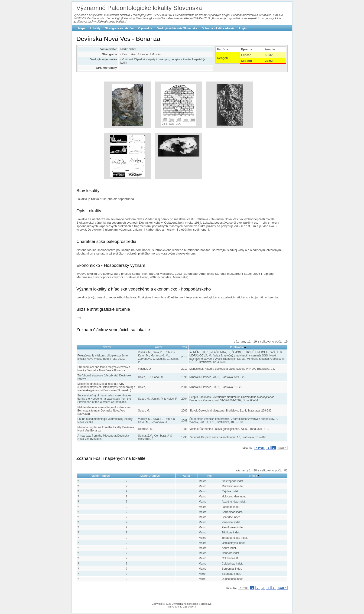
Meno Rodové (101, 476)
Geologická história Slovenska (177, 28)
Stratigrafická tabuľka (119, 28)
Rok (184, 347)
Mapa (82, 28)
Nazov (107, 347)
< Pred (260, 448)
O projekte (145, 28)
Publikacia (237, 347)
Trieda (253, 476)
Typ (209, 476)
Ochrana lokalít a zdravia (218, 28)
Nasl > (282, 448)
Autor (159, 347)
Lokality (95, 28)
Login (243, 28)
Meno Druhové (150, 476)
